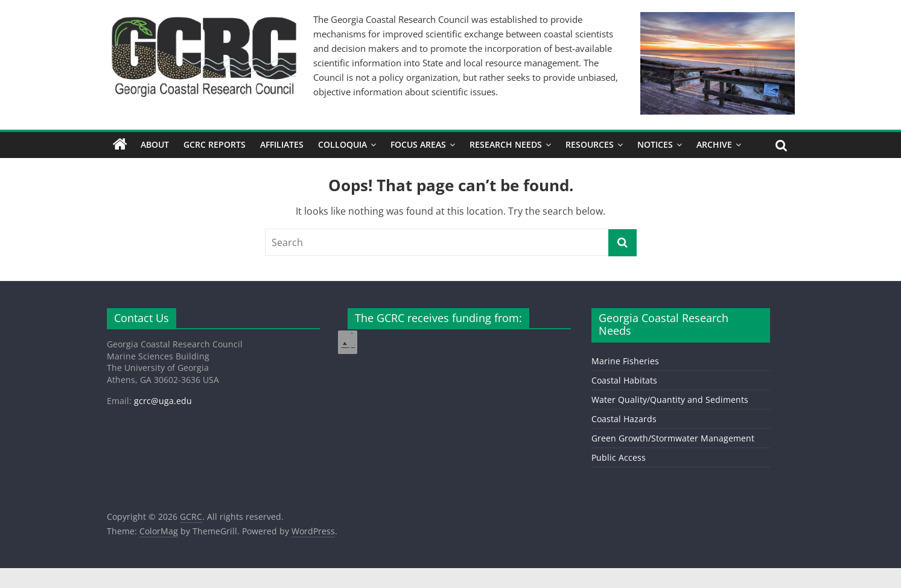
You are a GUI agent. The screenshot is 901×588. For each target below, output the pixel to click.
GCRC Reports (215, 144)
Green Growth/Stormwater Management (673, 438)
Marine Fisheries (625, 361)
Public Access (619, 457)
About (155, 144)
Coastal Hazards (624, 419)
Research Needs (506, 144)
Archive (714, 144)
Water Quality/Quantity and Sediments (670, 400)
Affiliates (282, 144)
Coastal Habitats (624, 380)
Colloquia (342, 144)
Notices (655, 144)
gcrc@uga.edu (163, 401)
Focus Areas (418, 144)
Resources (590, 144)
